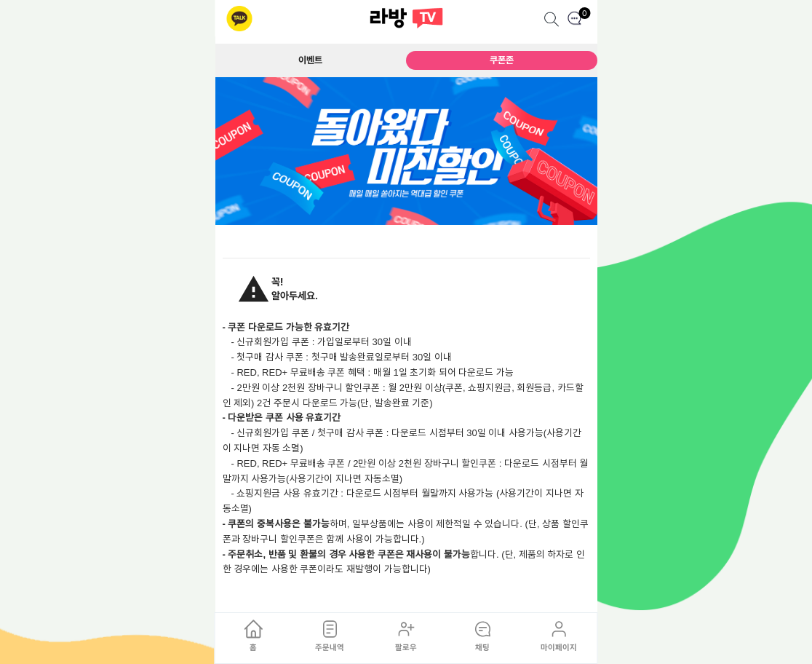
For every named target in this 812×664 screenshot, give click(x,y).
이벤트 (310, 60)
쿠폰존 (502, 60)
